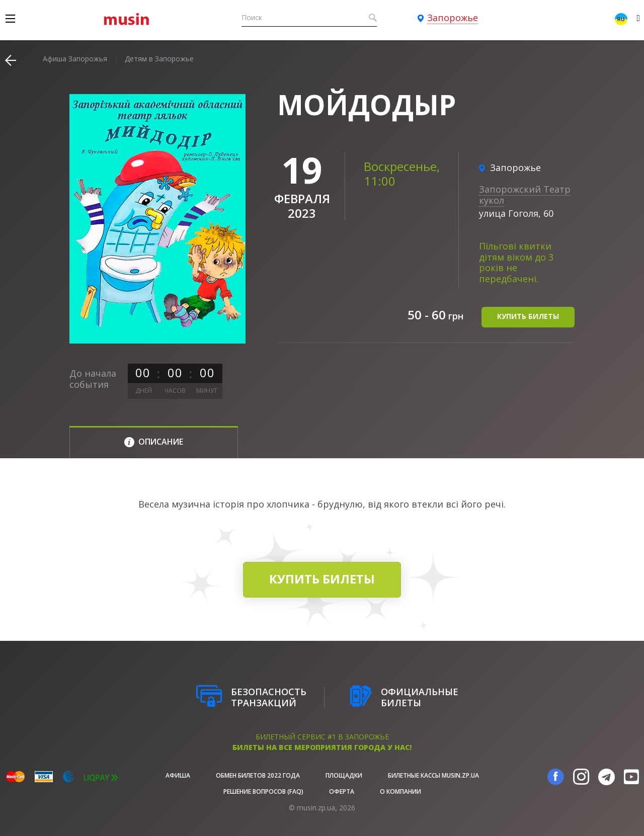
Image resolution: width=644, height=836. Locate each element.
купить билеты (528, 316)
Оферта (342, 791)
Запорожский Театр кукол (525, 195)
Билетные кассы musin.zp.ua (433, 775)
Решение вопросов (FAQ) (263, 791)
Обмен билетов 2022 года (258, 775)
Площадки (344, 775)
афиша (178, 775)
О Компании (400, 791)
